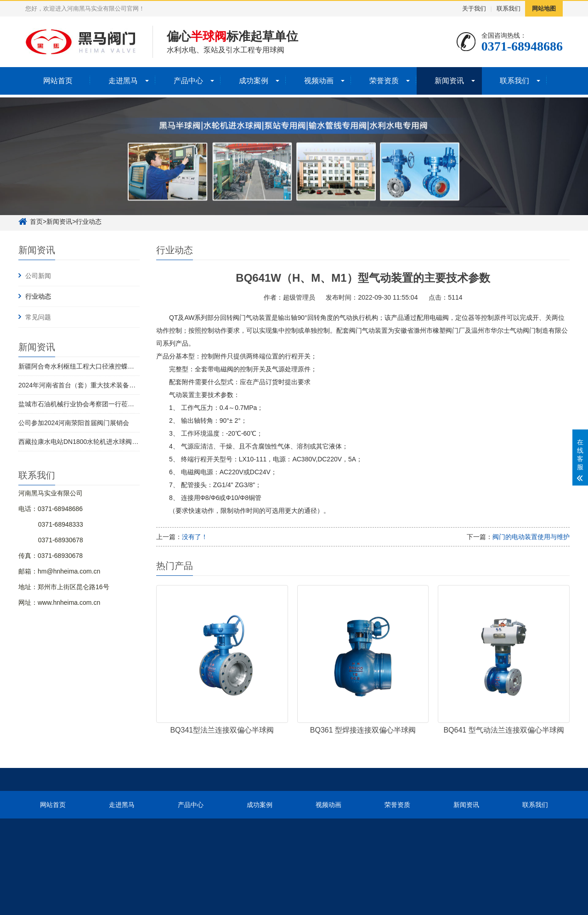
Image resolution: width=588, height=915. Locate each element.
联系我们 (509, 9)
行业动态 (38, 296)
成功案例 (254, 81)
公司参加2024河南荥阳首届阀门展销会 (74, 423)
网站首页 (58, 81)
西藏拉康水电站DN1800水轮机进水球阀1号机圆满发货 (96, 442)
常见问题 (38, 317)
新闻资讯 (449, 81)
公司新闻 (38, 276)
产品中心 (188, 81)
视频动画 (319, 81)
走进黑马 (123, 81)
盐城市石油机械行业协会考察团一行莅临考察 (83, 404)
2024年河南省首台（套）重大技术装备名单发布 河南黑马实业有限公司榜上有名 (133, 385)
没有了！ (195, 537)
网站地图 (544, 9)
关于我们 (474, 9)
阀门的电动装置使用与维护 (531, 537)
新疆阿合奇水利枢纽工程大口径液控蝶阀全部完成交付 (96, 366)
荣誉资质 (384, 81)
